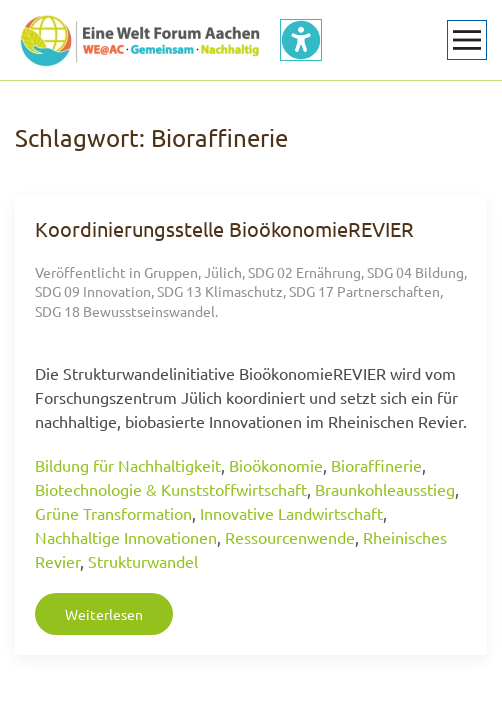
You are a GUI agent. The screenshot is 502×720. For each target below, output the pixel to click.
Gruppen (171, 272)
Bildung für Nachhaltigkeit (128, 465)
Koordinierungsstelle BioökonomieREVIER (224, 228)
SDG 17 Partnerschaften (364, 291)
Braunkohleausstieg (385, 489)
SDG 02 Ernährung (304, 272)
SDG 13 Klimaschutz (220, 291)
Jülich (223, 272)
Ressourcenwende (290, 537)
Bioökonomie (276, 465)
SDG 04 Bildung (415, 272)
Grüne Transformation (113, 513)
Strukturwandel (143, 561)
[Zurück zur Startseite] (140, 40)
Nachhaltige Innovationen (126, 537)
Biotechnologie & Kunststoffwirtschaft (171, 489)
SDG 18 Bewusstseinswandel (125, 311)
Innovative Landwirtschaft (291, 513)
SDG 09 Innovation (93, 291)
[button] (467, 40)
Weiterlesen (104, 614)
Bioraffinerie (376, 465)
